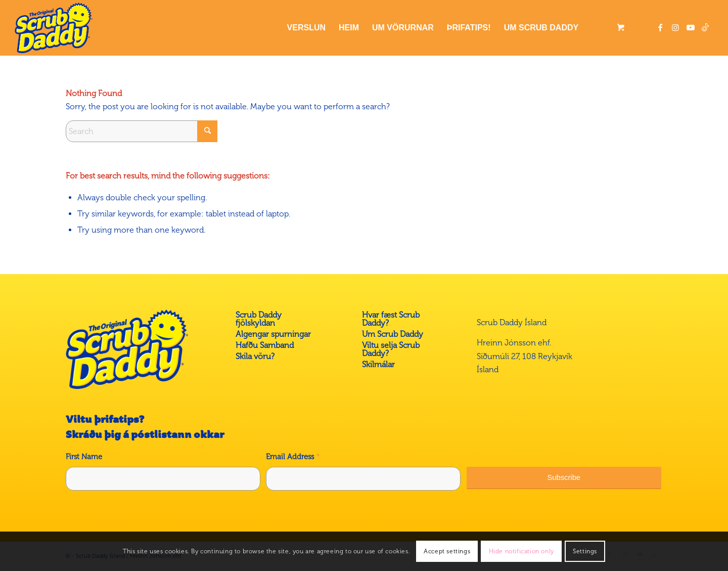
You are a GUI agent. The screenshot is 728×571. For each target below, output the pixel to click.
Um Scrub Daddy (393, 334)
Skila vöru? (255, 356)
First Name (84, 457)
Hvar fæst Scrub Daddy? (391, 319)
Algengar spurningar (273, 334)
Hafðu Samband (265, 345)
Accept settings (447, 551)
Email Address (293, 457)
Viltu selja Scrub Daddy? (391, 349)
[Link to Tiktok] (706, 27)
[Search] (142, 131)
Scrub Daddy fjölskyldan (259, 319)
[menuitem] (306, 28)
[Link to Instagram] (675, 27)
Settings (585, 551)
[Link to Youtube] (691, 27)
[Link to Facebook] (660, 27)
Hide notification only (521, 551)
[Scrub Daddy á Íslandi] (54, 28)
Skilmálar (378, 364)
